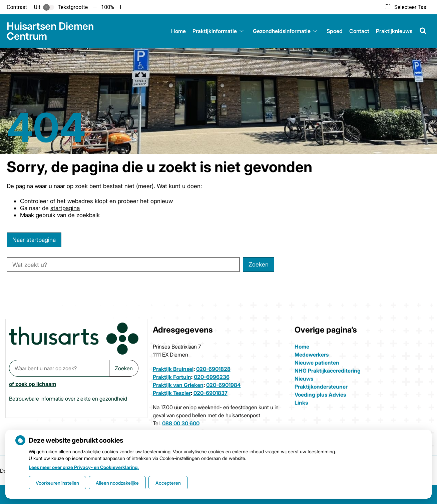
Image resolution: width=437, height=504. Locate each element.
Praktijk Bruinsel (173, 369)
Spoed (335, 31)
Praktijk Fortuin (172, 377)
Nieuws (304, 379)
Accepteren (168, 483)
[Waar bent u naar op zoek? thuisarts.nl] (59, 368)
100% (108, 7)
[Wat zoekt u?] (123, 265)
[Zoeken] (423, 31)
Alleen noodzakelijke (117, 483)
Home (178, 31)
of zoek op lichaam (33, 384)
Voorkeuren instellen (57, 483)
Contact (359, 31)
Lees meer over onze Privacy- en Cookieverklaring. (84, 467)
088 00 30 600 (181, 423)
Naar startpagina (34, 240)
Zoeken (124, 368)
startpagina (65, 208)
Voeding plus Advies (320, 395)
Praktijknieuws (394, 31)
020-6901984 (224, 385)
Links (301, 403)
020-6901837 (210, 393)
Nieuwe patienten (317, 363)
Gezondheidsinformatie (282, 31)
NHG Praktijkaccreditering (328, 371)
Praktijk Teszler (172, 393)
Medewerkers (312, 355)
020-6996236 (212, 377)
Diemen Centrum (50, 31)
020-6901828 (213, 369)
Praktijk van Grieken (178, 385)
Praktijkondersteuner (321, 387)
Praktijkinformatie (215, 31)
